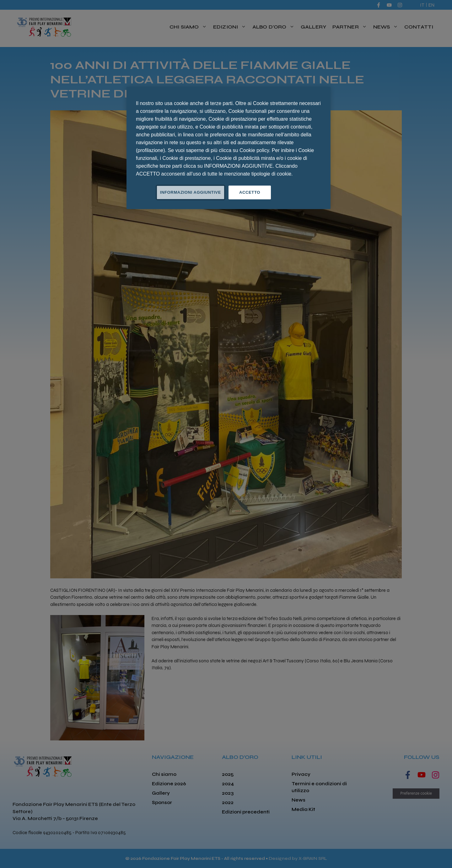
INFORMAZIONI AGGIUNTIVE (191, 192)
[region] (229, 148)
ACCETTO (250, 192)
